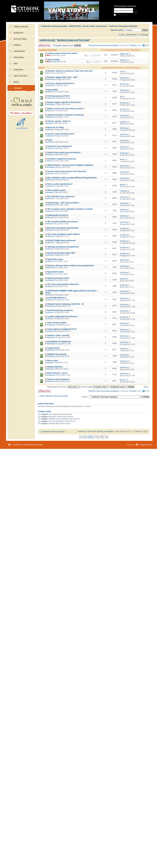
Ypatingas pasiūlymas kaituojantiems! (63, 247)
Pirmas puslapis (21, 27)
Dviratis (17, 45)
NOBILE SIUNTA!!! (55, 367)
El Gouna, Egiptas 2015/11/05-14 (61, 83)
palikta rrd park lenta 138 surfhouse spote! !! (66, 109)
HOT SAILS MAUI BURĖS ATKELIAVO (63, 284)
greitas (123, 185)
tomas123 (49, 111)
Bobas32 (123, 60)
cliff (121, 97)
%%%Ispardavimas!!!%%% (58, 96)
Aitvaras (123, 279)
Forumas (18, 88)
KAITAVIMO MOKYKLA (57, 298)
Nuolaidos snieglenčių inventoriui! (62, 159)
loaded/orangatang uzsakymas (60, 310)
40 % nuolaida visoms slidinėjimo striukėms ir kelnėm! (70, 209)
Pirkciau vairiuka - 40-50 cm (59, 121)
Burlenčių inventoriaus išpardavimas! (63, 228)
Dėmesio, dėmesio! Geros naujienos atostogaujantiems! (71, 266)
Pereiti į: (85, 397)
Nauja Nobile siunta (55, 272)
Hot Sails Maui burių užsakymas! (61, 196)
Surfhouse (51, 79)
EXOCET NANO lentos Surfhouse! (61, 241)
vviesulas (49, 192)
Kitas (146, 387)
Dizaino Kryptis (146, 445)
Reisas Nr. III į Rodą (55, 128)
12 (93, 55)
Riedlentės (19, 57)
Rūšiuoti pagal (95, 387)
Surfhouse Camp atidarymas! (59, 146)
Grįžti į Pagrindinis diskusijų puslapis (54, 396)
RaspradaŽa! (53, 90)
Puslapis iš (135, 45)
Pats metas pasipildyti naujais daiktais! (64, 234)
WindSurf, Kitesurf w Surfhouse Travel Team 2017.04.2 (70, 71)
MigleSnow (124, 54)
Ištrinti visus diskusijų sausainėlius (101, 431)
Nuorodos (18, 70)
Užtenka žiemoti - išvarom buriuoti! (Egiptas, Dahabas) (70, 165)
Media (16, 82)
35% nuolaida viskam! (56, 190)
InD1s (47, 73)
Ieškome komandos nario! (58, 278)
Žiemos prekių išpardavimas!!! (60, 184)
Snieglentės (19, 51)
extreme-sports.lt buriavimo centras (62, 53)
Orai (16, 64)
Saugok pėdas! (53, 348)
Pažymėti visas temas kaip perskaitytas (104, 45)
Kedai (50, 140)
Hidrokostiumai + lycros (57, 373)
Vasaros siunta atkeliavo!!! (58, 379)
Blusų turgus (53, 361)
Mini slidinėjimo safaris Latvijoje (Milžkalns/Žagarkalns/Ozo (72, 178)
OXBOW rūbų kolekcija (57, 354)
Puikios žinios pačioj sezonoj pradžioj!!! (64, 153)
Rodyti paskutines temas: (64, 387)
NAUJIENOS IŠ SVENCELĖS (59, 342)
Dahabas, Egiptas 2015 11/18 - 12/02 (62, 77)
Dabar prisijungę (46, 404)
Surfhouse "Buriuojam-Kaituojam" (65, 40)
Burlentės (18, 33)
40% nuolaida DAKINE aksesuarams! (63, 222)
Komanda (82, 431)
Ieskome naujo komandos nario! (61, 134)
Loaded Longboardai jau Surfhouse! (62, 317)
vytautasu (49, 123)
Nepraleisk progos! (55, 259)
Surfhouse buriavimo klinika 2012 (61, 253)
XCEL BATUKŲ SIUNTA (57, 323)
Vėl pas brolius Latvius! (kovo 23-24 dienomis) (67, 171)
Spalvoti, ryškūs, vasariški (58, 335)
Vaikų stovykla (20, 76)
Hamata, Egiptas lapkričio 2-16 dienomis (64, 102)
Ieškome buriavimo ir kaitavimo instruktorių (66, 115)
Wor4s (122, 159)
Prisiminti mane (121, 15)
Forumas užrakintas (44, 45)
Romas (123, 380)
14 (99, 55)
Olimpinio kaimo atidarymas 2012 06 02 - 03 (65, 304)
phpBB (90, 436)
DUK (123, 35)
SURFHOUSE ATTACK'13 (58, 215)
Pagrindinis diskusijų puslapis (55, 26)
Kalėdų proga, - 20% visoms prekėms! (63, 203)
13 (96, 55)
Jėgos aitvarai (20, 39)
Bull (48, 55)
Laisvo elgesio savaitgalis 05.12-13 (62, 329)
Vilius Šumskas (88, 438)
